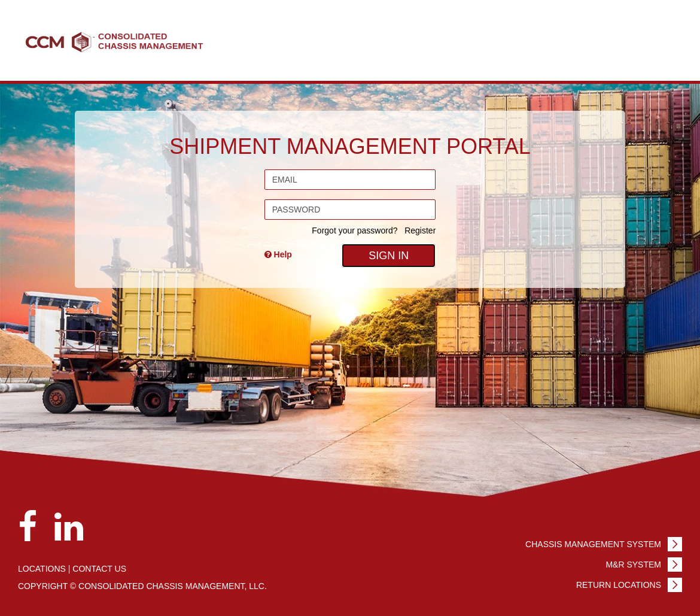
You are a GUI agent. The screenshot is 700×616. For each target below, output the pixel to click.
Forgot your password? (354, 230)
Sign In (389, 256)
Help (278, 254)
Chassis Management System (593, 544)
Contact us (99, 569)
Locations (42, 569)
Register (420, 230)
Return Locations (619, 585)
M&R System (633, 565)
